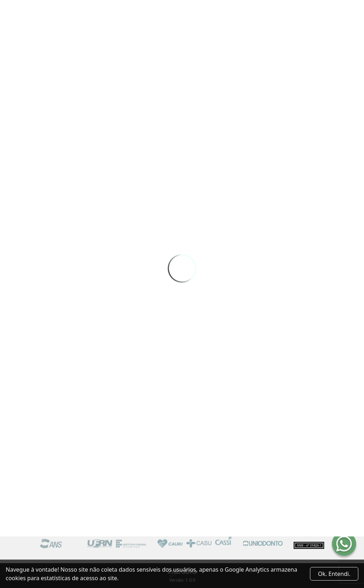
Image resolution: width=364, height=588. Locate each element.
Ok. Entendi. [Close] (334, 574)
